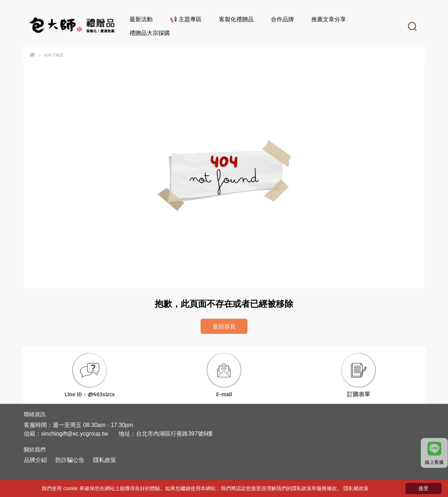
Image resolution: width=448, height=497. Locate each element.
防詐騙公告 (70, 460)
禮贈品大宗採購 (150, 33)
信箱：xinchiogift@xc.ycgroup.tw (66, 434)
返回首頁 (224, 326)
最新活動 (141, 19)
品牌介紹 (35, 460)
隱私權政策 (356, 488)
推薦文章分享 (329, 19)
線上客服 (434, 453)
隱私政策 (105, 460)
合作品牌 (282, 19)
